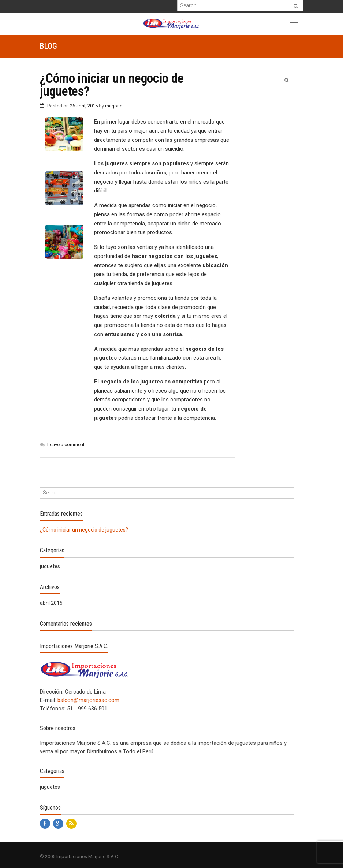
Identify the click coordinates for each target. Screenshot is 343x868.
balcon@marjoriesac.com (88, 700)
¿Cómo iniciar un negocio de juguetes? (84, 530)
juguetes (50, 566)
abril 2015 (51, 603)
